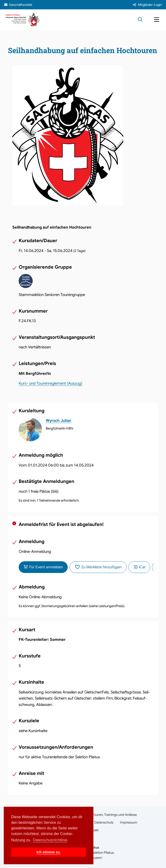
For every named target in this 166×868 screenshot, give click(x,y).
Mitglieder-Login (147, 5)
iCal (139, 567)
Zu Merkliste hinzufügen (98, 567)
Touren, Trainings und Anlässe (115, 815)
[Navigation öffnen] (157, 20)
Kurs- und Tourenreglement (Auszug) (50, 383)
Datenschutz (104, 822)
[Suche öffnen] (140, 20)
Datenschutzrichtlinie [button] (50, 840)
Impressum (129, 822)
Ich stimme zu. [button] (48, 852)
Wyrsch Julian (58, 421)
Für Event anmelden (43, 567)
